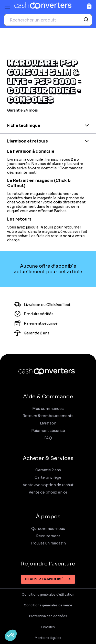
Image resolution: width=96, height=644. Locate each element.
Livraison (48, 423)
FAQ (48, 438)
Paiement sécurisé (48, 431)
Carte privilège (48, 478)
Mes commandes (48, 409)
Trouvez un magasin (48, 543)
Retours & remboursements (48, 416)
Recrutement (48, 536)
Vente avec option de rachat (48, 485)
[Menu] (7, 6)
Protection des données (48, 616)
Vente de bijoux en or (48, 492)
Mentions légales (48, 638)
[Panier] (89, 6)
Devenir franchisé (44, 579)
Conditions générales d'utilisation (48, 595)
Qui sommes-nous (48, 529)
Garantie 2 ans (48, 470)
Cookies (48, 627)
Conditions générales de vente (48, 605)
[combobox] (48, 20)
